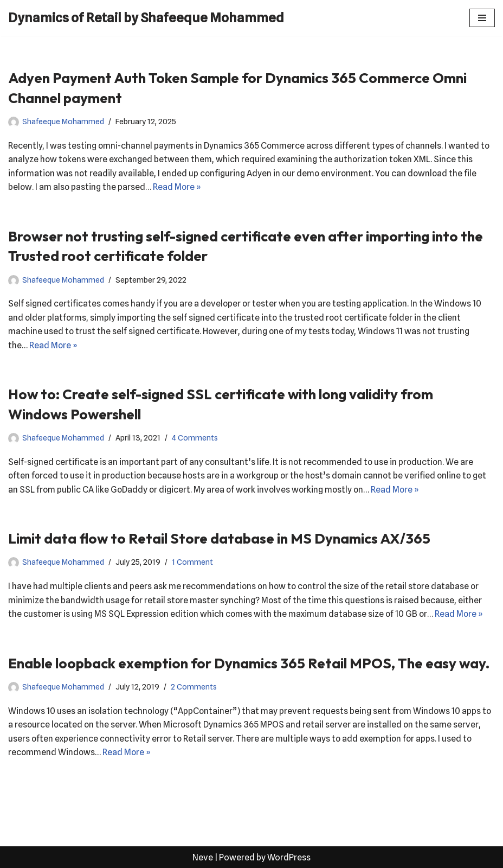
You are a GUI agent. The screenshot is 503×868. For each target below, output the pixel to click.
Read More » (178, 187)
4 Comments (195, 438)
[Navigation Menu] (482, 18)
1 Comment (192, 562)
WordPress (289, 856)
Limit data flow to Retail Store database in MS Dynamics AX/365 (219, 538)
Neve (203, 856)
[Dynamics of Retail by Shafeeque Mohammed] (146, 18)
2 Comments (194, 686)
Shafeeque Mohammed (63, 121)
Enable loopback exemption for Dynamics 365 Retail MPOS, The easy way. (249, 663)
